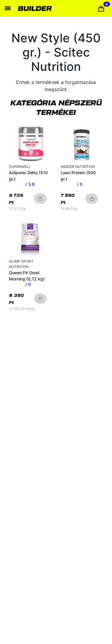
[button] (101, 8)
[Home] (35, 8)
